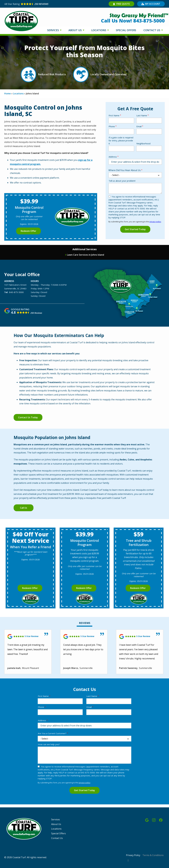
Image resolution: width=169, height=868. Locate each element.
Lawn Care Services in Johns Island (85, 255)
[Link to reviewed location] (28, 637)
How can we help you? (49, 744)
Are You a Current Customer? (52, 733)
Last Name (142, 115)
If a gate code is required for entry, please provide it (121, 140)
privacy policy (155, 222)
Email (139, 126)
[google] (147, 820)
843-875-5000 (16, 292)
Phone (112, 126)
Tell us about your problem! (122, 181)
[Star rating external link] (44, 4)
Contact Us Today (28, 417)
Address (113, 157)
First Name (114, 115)
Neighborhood (143, 143)
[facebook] (161, 820)
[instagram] (154, 820)
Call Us (24, 508)
